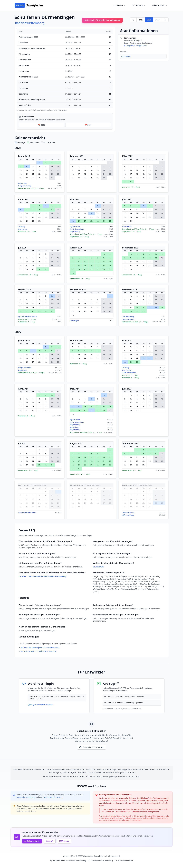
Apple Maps (141, 46)
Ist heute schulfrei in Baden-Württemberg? (39, 651)
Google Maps (129, 46)
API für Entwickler (124, 861)
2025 (141, 20)
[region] (65, 70)
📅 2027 (88, 125)
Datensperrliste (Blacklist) (100, 861)
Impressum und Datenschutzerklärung (68, 861)
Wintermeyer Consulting (93, 856)
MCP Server (64, 841)
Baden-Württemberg (30, 23)
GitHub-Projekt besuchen (92, 747)
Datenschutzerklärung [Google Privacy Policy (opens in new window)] (26, 797)
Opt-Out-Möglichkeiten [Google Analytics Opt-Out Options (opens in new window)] (52, 797)
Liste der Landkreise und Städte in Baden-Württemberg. (43, 576)
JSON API (50, 841)
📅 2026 (41, 125)
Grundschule (126, 56)
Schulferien (119, 5)
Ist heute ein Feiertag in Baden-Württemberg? (40, 648)
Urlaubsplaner (160, 5)
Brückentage (139, 5)
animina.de (115, 20)
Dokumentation (32, 841)
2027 (157, 20)
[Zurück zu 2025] (133, 20)
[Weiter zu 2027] (165, 20)
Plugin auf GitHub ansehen (41, 705)
